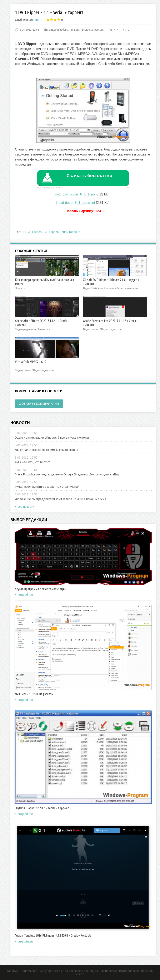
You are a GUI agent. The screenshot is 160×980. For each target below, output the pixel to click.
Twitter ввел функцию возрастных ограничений (47, 487)
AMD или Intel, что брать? (32, 462)
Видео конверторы (93, 30)
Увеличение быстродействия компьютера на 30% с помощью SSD (60, 499)
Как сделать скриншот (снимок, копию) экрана (46, 450)
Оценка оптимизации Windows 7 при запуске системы (52, 438)
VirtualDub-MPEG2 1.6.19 (31, 362)
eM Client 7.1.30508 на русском (34, 694)
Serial (63, 232)
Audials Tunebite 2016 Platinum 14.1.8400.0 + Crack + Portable (53, 935)
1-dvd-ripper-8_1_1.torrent (75, 203)
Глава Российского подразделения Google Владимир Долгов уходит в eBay (67, 474)
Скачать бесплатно (89, 175)
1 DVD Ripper (32, 232)
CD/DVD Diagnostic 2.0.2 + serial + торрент (42, 808)
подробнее (25, 595)
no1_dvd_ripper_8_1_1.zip (75, 194)
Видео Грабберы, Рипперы (64, 30)
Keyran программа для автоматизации (40, 589)
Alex (36, 20)
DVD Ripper (50, 232)
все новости (26, 507)
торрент (74, 232)
